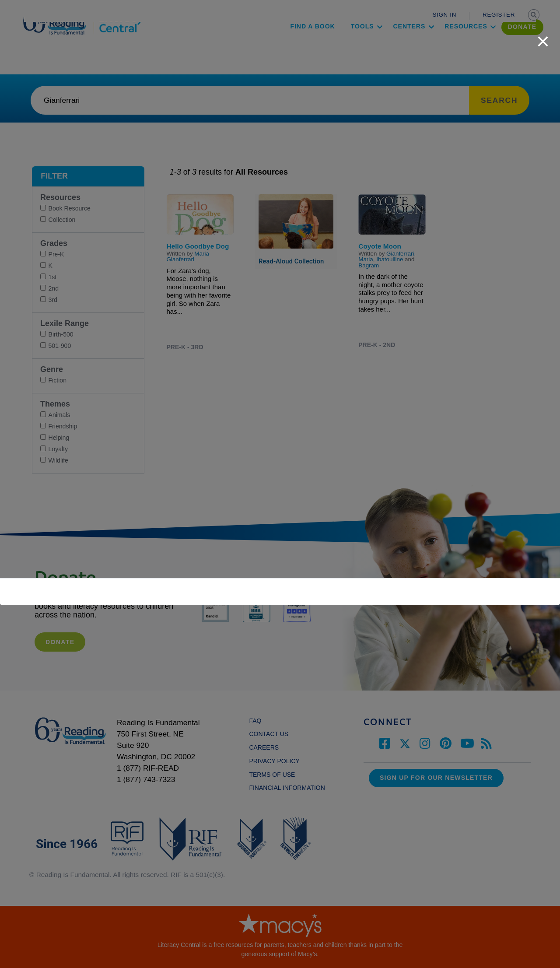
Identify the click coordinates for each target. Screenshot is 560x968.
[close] (543, 37)
